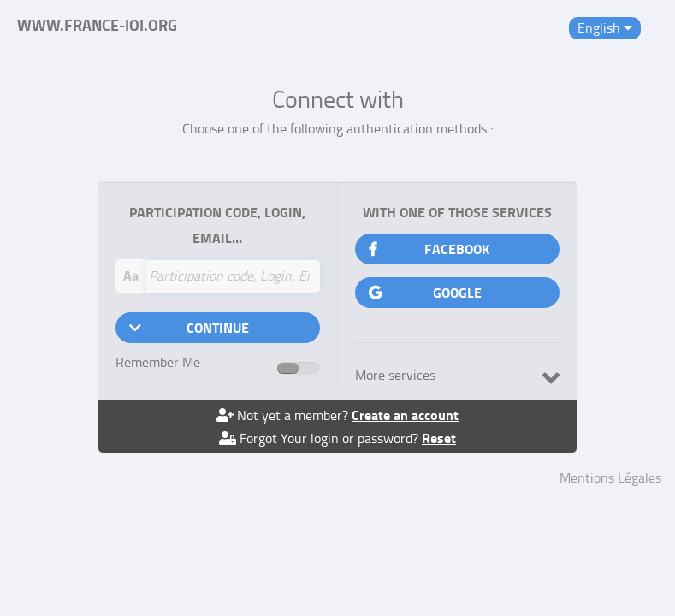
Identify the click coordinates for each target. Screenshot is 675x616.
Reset (439, 438)
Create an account (405, 415)
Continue (189, 327)
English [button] (605, 27)
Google (425, 292)
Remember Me (184, 363)
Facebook (429, 249)
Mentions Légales (610, 477)
